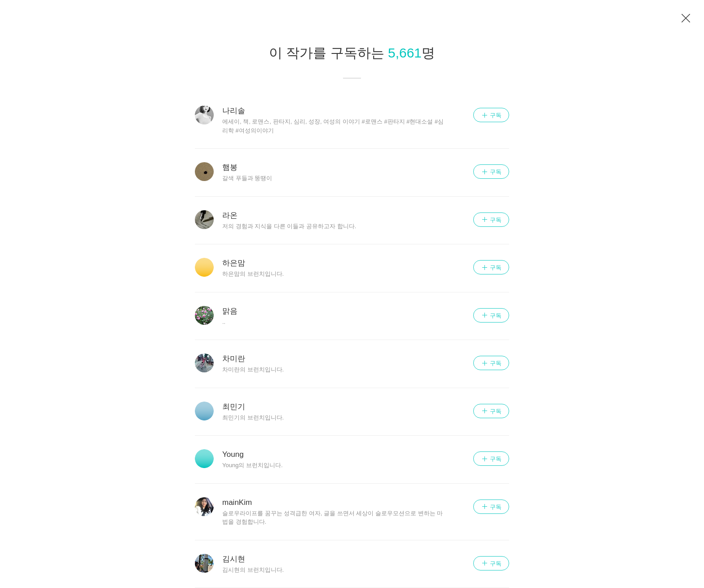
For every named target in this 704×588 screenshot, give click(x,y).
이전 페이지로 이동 (686, 18)
